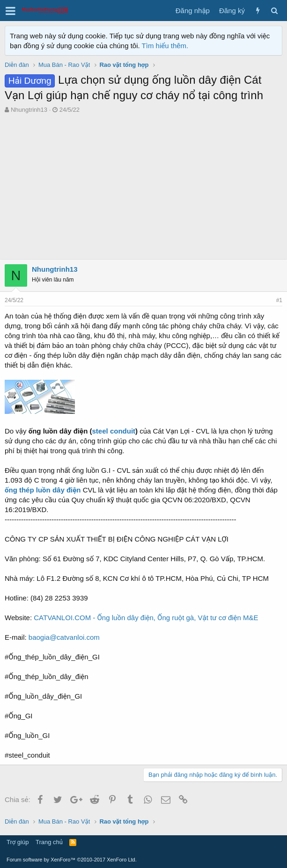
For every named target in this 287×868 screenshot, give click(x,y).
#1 (279, 300)
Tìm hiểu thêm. (165, 46)
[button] (11, 11)
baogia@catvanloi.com (64, 637)
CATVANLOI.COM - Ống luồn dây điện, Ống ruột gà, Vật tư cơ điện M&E (146, 618)
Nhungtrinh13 (29, 110)
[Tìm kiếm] (274, 11)
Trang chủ (49, 842)
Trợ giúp (18, 842)
